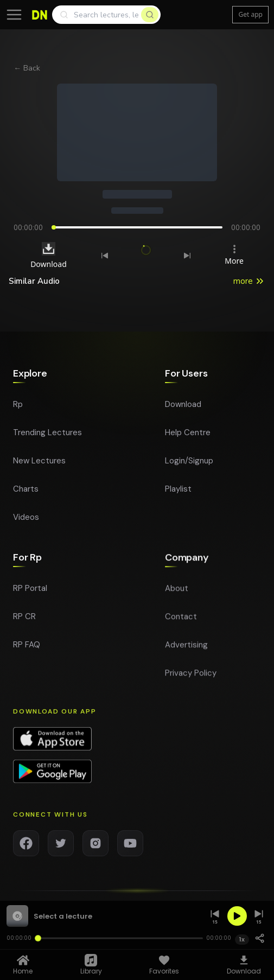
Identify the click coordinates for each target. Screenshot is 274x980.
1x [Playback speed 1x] (242, 939)
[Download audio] (49, 249)
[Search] (106, 15)
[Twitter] (61, 849)
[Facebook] (26, 849)
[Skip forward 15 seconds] (259, 916)
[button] (104, 916)
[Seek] (119, 938)
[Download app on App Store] (52, 744)
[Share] (260, 938)
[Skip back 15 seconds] (215, 916)
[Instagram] (95, 849)
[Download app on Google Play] (52, 777)
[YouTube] (130, 849)
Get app (250, 14)
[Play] (237, 916)
